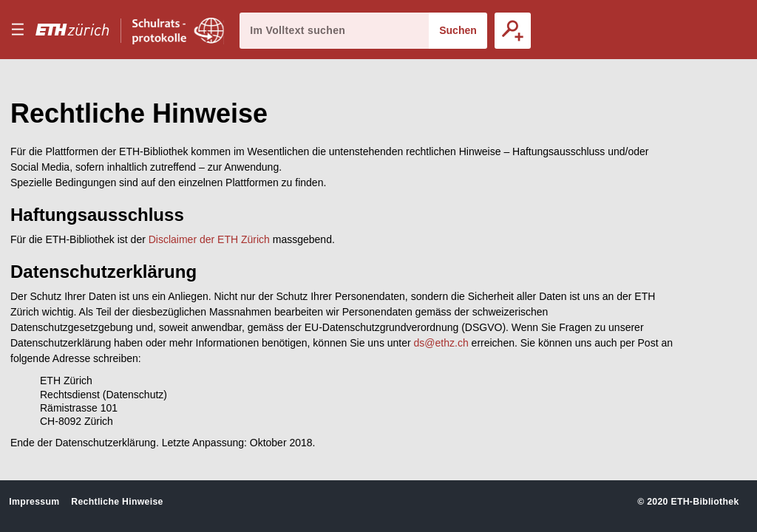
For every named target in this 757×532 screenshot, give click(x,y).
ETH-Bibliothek (705, 502)
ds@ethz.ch (441, 343)
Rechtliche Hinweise (117, 502)
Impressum (34, 502)
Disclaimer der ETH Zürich (209, 239)
